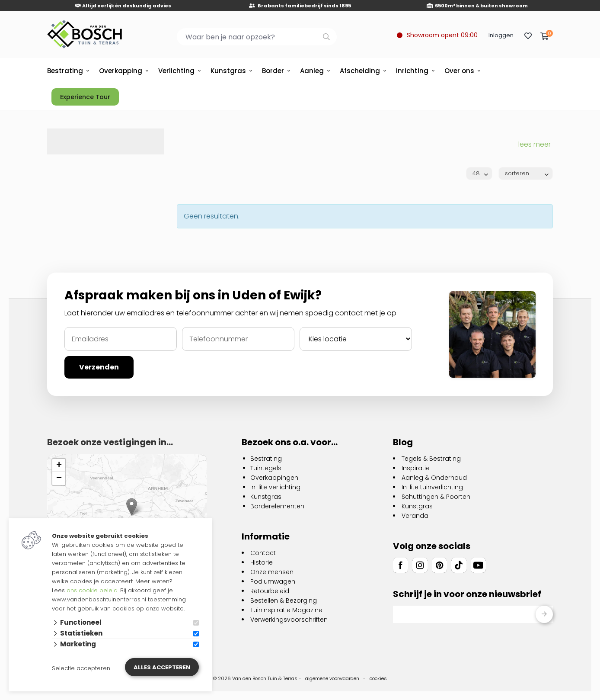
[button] (132, 507)
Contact (263, 553)
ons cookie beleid (92, 590)
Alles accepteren (162, 667)
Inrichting (412, 71)
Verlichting (176, 71)
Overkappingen (274, 478)
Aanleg (312, 71)
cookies (378, 678)
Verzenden (99, 367)
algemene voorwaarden (332, 678)
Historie (262, 562)
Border (273, 71)
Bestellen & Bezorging (284, 600)
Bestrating (65, 71)
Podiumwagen (273, 581)
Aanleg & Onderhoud (434, 478)
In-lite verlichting (275, 487)
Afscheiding (360, 71)
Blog (403, 442)
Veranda (415, 516)
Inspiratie (416, 468)
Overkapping (121, 71)
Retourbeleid (270, 591)
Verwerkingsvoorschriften (289, 620)
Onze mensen (272, 572)
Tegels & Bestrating (431, 459)
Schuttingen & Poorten (436, 497)
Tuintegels (266, 468)
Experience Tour (85, 97)
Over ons (459, 71)
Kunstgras (228, 71)
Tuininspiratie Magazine (286, 610)
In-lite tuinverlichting (432, 487)
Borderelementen (277, 506)
